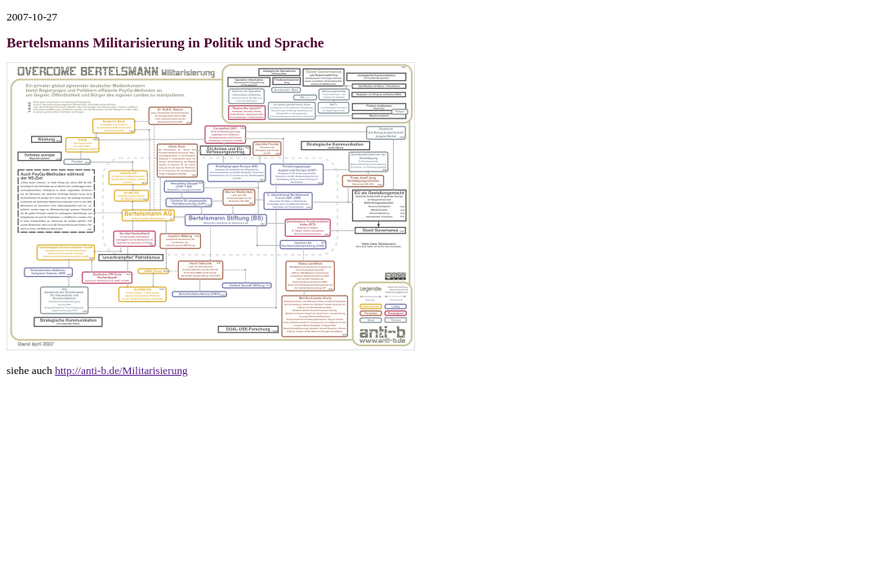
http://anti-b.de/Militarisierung (121, 370)
